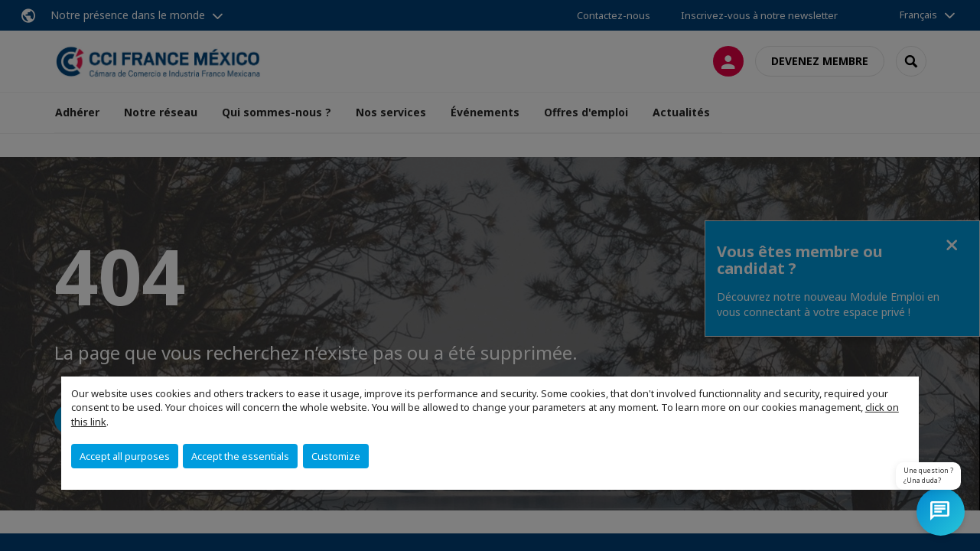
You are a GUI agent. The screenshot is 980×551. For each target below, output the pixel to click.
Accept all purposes (125, 456)
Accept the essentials (240, 456)
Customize (336, 456)
